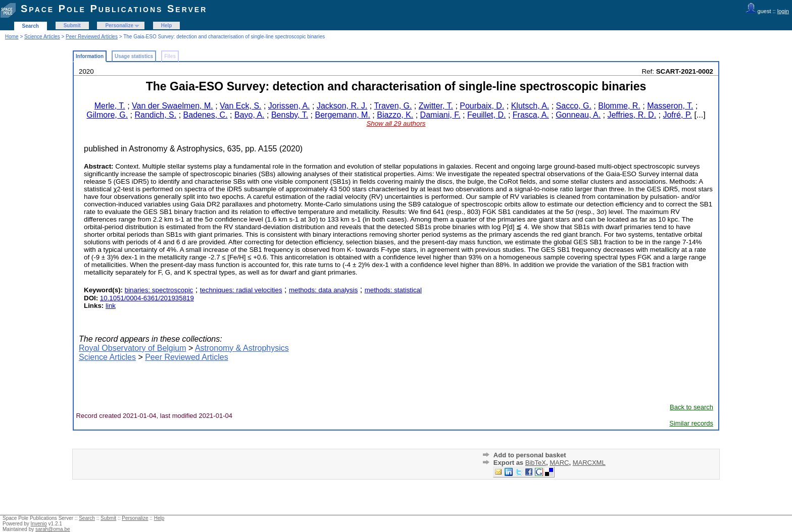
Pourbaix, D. (482, 106)
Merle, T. (110, 106)
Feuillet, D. (486, 115)
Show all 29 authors (396, 123)
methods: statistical (393, 290)
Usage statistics (134, 56)
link (111, 306)
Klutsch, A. (530, 106)
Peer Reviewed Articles (92, 37)
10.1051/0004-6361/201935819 (147, 298)
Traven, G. (393, 106)
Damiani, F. (440, 115)
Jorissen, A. (289, 106)
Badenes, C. (206, 115)
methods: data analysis (323, 290)
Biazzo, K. (395, 115)
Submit (72, 25)
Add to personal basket (530, 455)
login (783, 11)
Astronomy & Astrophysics (242, 348)
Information (90, 56)
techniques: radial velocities (241, 290)
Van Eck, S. (240, 106)
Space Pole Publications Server (114, 9)
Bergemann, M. (342, 115)
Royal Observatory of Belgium (133, 348)
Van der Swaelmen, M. (172, 106)
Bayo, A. (250, 115)
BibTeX (536, 463)
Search (31, 26)
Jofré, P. (677, 115)
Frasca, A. (531, 115)
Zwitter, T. (436, 106)
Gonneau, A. (578, 115)
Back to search (691, 407)
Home (12, 37)
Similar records (691, 423)
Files (170, 56)
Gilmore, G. (107, 115)
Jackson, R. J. (342, 106)
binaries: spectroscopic (159, 290)
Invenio (39, 524)
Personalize (119, 25)
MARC (559, 463)
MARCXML (589, 463)
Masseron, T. (670, 106)
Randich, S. (156, 115)
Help (167, 25)
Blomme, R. (619, 106)
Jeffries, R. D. (632, 115)
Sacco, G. (574, 106)
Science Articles (42, 37)
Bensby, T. (290, 115)
